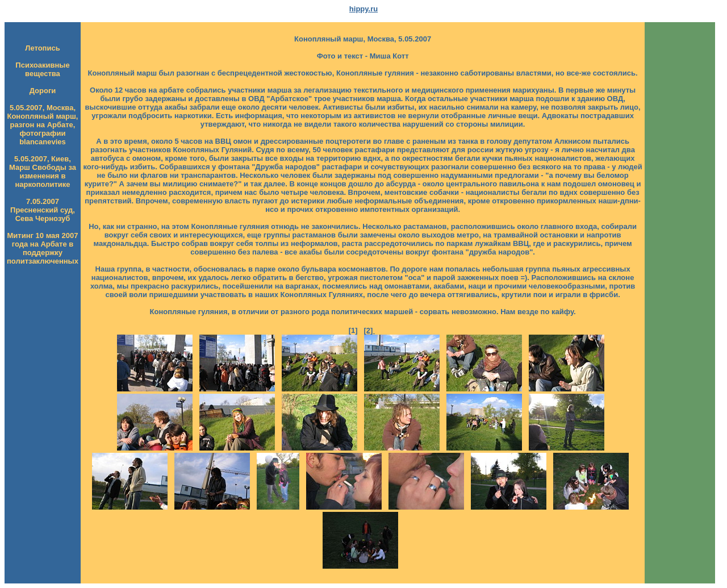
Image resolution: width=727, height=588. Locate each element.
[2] (369, 330)
